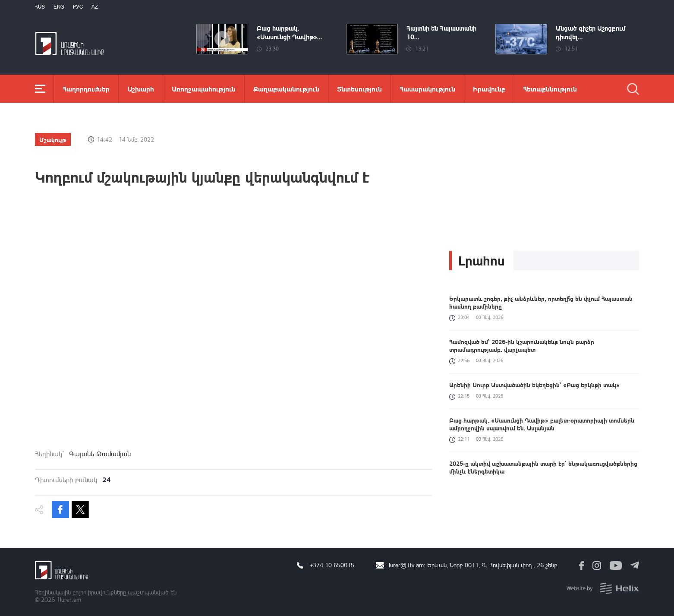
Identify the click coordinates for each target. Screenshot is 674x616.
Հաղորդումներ (86, 89)
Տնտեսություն (359, 89)
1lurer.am (69, 599)
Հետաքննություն (550, 89)
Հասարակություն (427, 89)
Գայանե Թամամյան (100, 454)
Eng (59, 7)
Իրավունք (489, 89)
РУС (78, 7)
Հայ (40, 7)
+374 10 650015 (332, 565)
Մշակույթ (53, 139)
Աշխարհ (141, 89)
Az (95, 7)
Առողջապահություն (204, 89)
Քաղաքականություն (286, 89)
